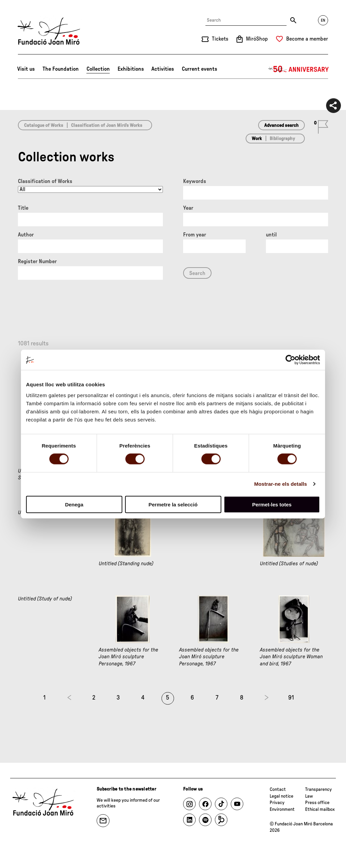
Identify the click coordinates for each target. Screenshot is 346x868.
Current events (200, 69)
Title (23, 208)
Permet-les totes (272, 504)
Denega (74, 504)
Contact (278, 790)
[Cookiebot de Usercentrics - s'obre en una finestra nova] (290, 360)
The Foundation (61, 69)
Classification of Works (45, 181)
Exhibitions (131, 69)
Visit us (26, 69)
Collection (98, 69)
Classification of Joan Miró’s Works (107, 125)
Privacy (277, 803)
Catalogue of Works (44, 125)
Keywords (195, 181)
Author (26, 235)
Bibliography (282, 139)
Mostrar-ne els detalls (280, 484)
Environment (282, 809)
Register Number (37, 261)
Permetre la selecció (173, 504)
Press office (317, 803)
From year (195, 235)
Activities (163, 69)
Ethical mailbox (320, 809)
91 (291, 698)
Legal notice (281, 796)
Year (188, 208)
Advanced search (281, 125)
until (271, 235)
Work (257, 139)
